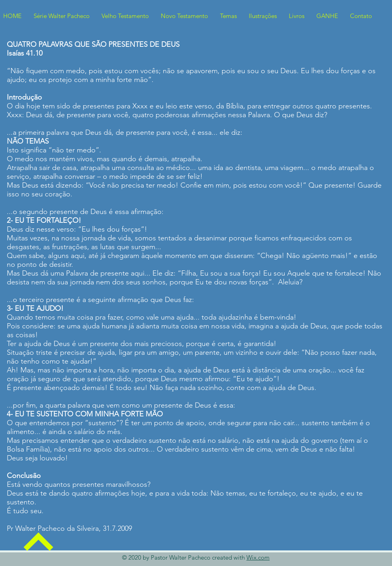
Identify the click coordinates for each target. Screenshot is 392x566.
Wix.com (258, 557)
